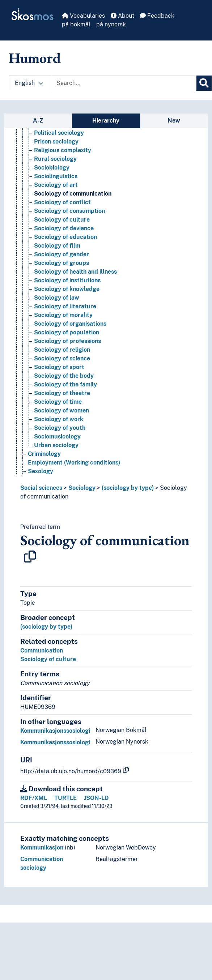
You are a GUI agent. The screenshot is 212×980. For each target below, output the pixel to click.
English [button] (29, 83)
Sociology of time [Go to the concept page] (58, 402)
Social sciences (41, 488)
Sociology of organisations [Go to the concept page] (70, 324)
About (122, 16)
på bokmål (76, 24)
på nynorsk (111, 24)
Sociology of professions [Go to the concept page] (67, 341)
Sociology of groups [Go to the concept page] (62, 263)
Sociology (82, 488)
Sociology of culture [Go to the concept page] (62, 220)
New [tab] (174, 121)
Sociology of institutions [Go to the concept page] (67, 280)
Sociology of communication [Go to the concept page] (73, 194)
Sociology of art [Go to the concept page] (56, 185)
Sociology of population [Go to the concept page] (67, 332)
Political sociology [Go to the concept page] (59, 133)
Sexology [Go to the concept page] (41, 471)
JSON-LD (96, 798)
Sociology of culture (48, 659)
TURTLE (65, 798)
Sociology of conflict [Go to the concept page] (62, 202)
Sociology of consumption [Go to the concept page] (69, 211)
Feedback (157, 16)
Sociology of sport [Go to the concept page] (59, 367)
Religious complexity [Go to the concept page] (63, 150)
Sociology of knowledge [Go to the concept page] (67, 289)
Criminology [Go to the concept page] (44, 454)
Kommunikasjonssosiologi (55, 731)
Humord (35, 58)
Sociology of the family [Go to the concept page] (65, 384)
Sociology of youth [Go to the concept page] (60, 428)
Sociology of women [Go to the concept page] (62, 410)
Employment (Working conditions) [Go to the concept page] (74, 463)
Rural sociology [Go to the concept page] (55, 159)
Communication (42, 651)
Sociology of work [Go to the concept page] (59, 419)
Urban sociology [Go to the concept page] (56, 445)
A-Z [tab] (38, 121)
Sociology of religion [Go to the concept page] (62, 350)
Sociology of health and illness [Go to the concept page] (75, 272)
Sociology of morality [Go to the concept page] (63, 315)
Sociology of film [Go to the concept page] (57, 246)
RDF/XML (34, 798)
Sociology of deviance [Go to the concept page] (64, 228)
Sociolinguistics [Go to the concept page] (56, 176)
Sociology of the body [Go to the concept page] (64, 376)
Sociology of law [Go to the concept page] (57, 298)
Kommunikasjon (42, 848)
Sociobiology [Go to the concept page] (52, 168)
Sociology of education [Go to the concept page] (65, 237)
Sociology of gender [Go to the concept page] (62, 254)
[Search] (204, 83)
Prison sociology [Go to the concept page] (56, 142)
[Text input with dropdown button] (124, 83)
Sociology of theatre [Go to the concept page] (62, 393)
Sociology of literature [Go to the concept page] (65, 306)
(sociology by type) (128, 488)
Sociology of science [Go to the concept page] (62, 358)
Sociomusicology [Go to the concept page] (57, 436)
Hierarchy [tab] (106, 121)
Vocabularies (83, 16)
